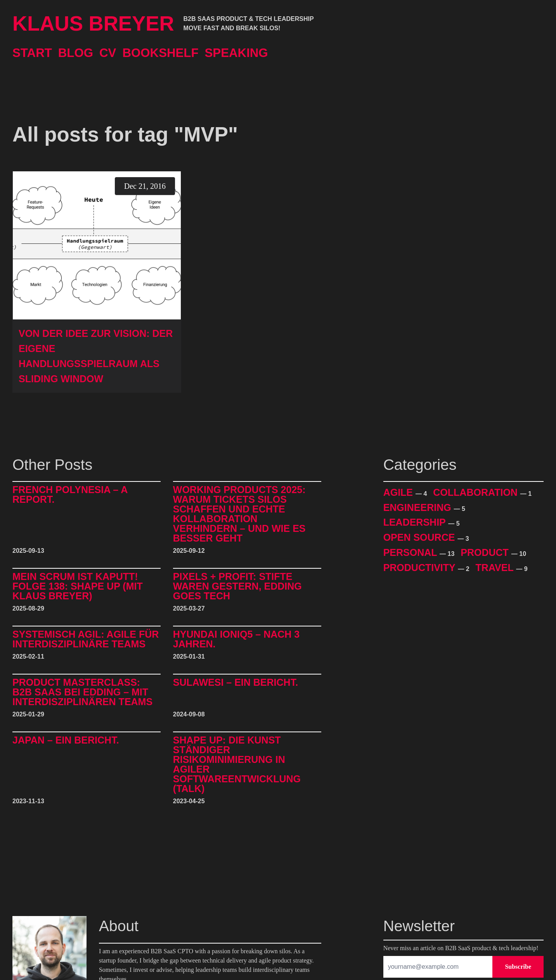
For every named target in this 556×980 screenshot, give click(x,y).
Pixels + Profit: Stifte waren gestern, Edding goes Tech (237, 586)
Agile (399, 492)
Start (32, 53)
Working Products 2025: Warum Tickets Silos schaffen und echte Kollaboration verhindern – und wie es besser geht (239, 514)
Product (486, 552)
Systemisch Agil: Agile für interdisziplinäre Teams (86, 639)
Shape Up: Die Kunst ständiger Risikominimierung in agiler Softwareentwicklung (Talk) (237, 764)
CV (108, 53)
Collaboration (477, 492)
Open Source (421, 537)
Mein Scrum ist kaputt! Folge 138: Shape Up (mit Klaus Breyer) (78, 586)
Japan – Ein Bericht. (66, 740)
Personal (411, 552)
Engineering (419, 507)
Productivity (421, 568)
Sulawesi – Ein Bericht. (236, 683)
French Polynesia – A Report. (70, 495)
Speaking (236, 53)
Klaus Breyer (93, 24)
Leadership (416, 522)
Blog (76, 53)
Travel (496, 568)
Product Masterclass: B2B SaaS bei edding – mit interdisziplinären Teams (82, 692)
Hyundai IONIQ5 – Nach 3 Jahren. (236, 639)
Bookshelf (160, 53)
